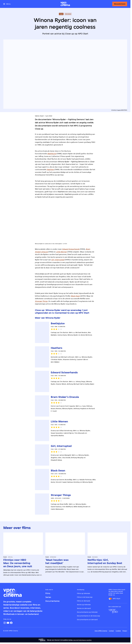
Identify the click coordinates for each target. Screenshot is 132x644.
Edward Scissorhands (71, 249)
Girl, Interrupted (58, 260)
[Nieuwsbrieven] (120, 4)
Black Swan (75, 296)
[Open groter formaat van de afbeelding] (65, 222)
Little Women (62, 252)
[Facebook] (11, 623)
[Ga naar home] (65, 4)
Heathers (50, 170)
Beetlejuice (52, 154)
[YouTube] (8, 623)
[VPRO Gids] (113, 611)
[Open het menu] (7, 4)
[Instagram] (5, 623)
